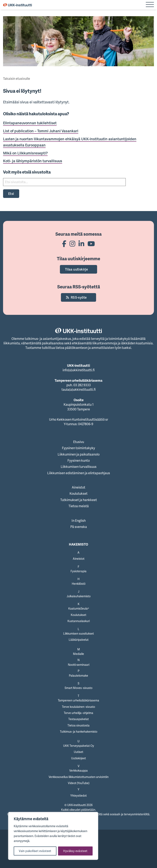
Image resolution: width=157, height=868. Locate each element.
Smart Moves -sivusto (78, 688)
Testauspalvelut (78, 719)
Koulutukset (78, 493)
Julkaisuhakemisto (79, 596)
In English (79, 521)
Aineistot (78, 487)
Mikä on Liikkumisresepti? (25, 153)
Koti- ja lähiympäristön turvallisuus (33, 161)
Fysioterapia (78, 571)
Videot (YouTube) (79, 783)
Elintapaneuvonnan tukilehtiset (30, 123)
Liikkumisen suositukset (78, 633)
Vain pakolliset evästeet (35, 851)
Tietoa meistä (79, 506)
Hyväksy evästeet (75, 851)
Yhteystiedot (78, 795)
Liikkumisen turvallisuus (79, 467)
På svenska (79, 527)
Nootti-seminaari (79, 665)
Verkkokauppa (78, 770)
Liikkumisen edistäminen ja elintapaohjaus (79, 473)
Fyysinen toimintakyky (78, 448)
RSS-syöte (79, 297)
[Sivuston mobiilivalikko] (150, 5)
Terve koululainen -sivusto (78, 707)
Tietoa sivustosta (78, 725)
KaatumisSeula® (79, 608)
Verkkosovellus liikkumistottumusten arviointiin (79, 777)
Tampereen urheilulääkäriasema (78, 700)
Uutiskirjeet (78, 758)
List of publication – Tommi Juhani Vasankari (41, 131)
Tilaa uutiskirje (76, 269)
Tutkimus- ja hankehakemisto (79, 732)
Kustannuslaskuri (79, 621)
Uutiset (78, 752)
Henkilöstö (79, 584)
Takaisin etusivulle (17, 79)
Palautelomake (78, 676)
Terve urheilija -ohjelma (78, 713)
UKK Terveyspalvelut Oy (79, 746)
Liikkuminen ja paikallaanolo (79, 454)
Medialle (78, 654)
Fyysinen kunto (79, 460)
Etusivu (79, 442)
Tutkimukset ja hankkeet (79, 500)
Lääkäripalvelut (79, 640)
